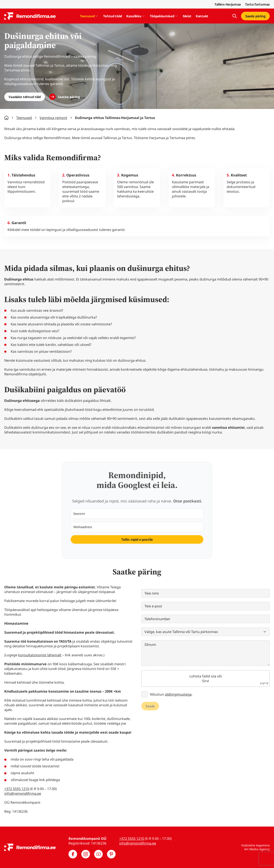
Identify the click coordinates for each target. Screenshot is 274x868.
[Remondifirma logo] (30, 16)
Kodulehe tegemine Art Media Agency (256, 847)
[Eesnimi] (137, 514)
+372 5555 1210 (17, 789)
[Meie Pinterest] (111, 854)
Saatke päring (69, 97)
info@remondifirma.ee (23, 793)
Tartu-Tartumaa (257, 4)
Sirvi (205, 681)
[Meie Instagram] (86, 854)
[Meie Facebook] (73, 854)
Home (6, 118)
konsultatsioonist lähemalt (40, 655)
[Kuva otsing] (235, 16)
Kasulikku (134, 16)
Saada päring (255, 16)
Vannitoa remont (53, 118)
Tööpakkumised (162, 16)
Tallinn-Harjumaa (228, 4)
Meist (187, 16)
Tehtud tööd (113, 16)
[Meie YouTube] (98, 854)
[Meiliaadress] (137, 527)
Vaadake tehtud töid (25, 97)
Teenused (87, 16)
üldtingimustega (178, 694)
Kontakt (202, 16)
